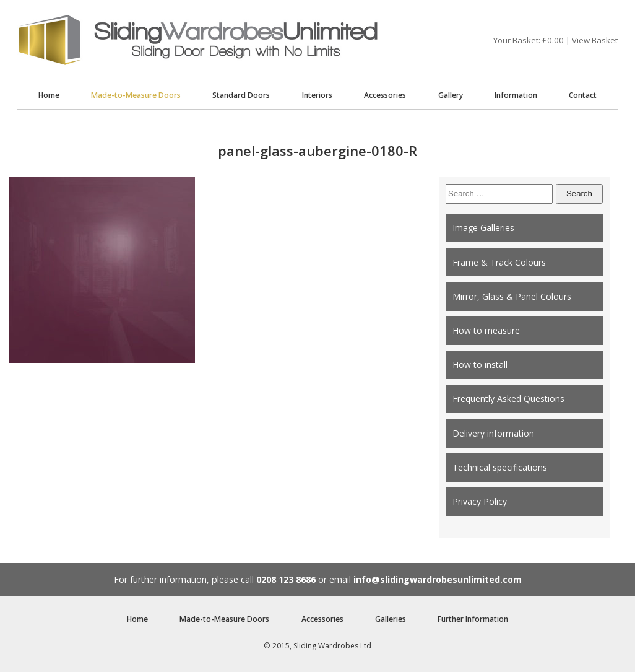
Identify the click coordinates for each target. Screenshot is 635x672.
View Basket (595, 40)
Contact (583, 95)
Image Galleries (483, 228)
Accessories (385, 95)
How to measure (486, 330)
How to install (480, 364)
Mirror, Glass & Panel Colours (512, 296)
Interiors (317, 95)
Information (516, 95)
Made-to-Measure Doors (136, 95)
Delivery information (493, 433)
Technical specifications (500, 467)
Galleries (391, 619)
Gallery (451, 95)
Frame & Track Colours (499, 262)
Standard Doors (241, 95)
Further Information (473, 619)
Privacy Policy (480, 501)
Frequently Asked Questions (508, 399)
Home (49, 95)
